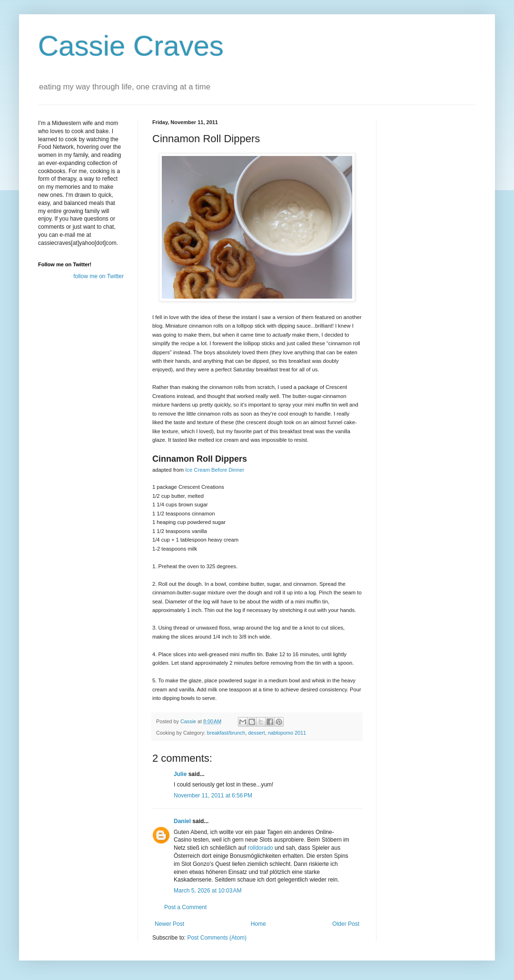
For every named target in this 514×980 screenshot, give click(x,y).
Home (258, 924)
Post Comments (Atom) (217, 938)
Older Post (346, 924)
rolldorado (260, 848)
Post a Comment (185, 907)
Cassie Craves (131, 46)
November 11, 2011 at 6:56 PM (213, 796)
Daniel (182, 821)
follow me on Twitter (99, 276)
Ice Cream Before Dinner (215, 470)
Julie (180, 774)
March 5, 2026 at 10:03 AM (208, 891)
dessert (256, 733)
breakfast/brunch (226, 733)
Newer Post (169, 924)
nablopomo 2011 (287, 733)
